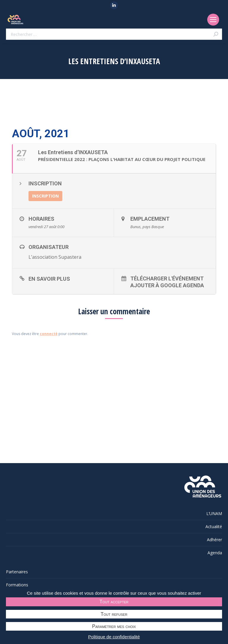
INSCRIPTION (45, 196)
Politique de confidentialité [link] (114, 637)
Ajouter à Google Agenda (167, 285)
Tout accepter (114, 602)
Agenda (215, 553)
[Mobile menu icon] (213, 20)
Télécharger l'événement (167, 278)
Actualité (214, 527)
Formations (17, 585)
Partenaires (17, 572)
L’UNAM (214, 513)
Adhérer (214, 540)
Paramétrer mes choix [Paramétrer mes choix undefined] (114, 626)
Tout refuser (114, 614)
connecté (49, 334)
